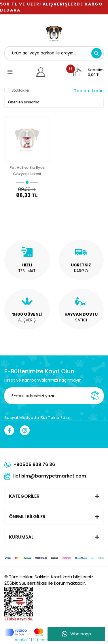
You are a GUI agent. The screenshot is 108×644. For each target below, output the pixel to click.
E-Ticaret (41, 640)
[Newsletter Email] (56, 396)
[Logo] (54, 33)
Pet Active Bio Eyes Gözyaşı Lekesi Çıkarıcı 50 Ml (27, 171)
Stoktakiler (20, 90)
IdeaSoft (22, 640)
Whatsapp (76, 634)
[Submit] (95, 396)
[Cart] (88, 72)
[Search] (54, 53)
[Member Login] (41, 72)
